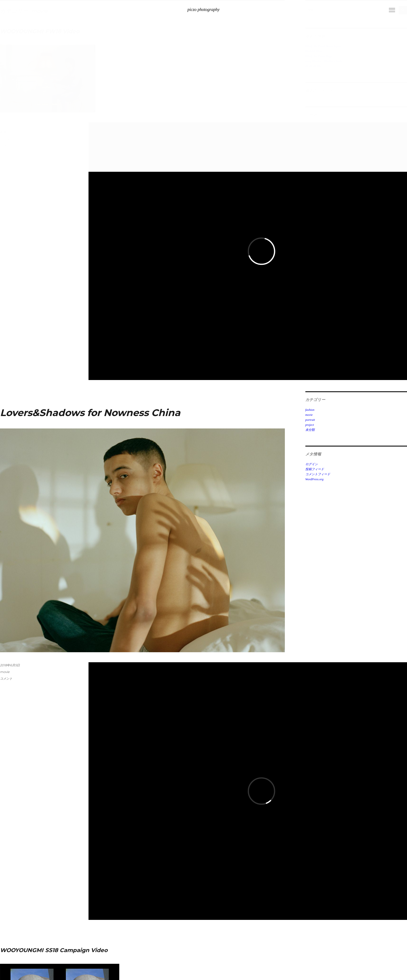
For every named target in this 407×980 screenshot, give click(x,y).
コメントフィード (318, 474)
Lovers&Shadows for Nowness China (90, 413)
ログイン (312, 464)
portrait (310, 420)
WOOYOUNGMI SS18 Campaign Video (54, 950)
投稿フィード (315, 469)
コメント (6, 678)
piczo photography (204, 10)
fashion (310, 410)
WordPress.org (314, 479)
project (310, 425)
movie (5, 672)
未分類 (310, 430)
